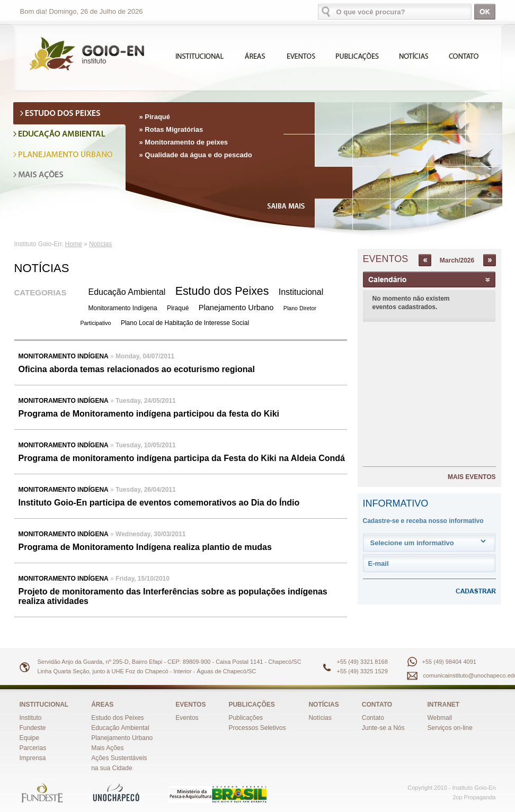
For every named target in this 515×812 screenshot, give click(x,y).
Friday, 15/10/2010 (143, 579)
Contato (373, 718)
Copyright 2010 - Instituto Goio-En (451, 788)
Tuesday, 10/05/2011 (146, 445)
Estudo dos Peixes (222, 291)
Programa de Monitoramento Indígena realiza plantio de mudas (145, 547)
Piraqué (178, 308)
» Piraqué (155, 117)
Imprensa (33, 758)
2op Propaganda (474, 797)
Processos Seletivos (257, 728)
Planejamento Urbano (236, 308)
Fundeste (33, 728)
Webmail (440, 718)
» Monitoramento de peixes (184, 142)
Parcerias (33, 748)
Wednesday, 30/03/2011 (150, 534)
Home (74, 244)
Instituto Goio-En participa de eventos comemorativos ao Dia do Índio (159, 503)
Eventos (187, 718)
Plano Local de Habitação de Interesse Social (185, 323)
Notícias (100, 244)
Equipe (29, 738)
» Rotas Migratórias (171, 129)
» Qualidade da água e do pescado (196, 155)
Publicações (246, 718)
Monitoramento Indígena (123, 308)
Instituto (31, 718)
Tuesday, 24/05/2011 (146, 401)
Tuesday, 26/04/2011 (146, 490)
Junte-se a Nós (383, 728)
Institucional (301, 292)
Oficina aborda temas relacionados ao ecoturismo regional (137, 369)
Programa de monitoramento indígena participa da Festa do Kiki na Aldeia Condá (182, 458)
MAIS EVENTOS (472, 477)
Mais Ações (107, 748)
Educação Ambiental (127, 292)
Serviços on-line (450, 728)
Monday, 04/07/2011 (145, 356)
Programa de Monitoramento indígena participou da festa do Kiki (149, 414)
